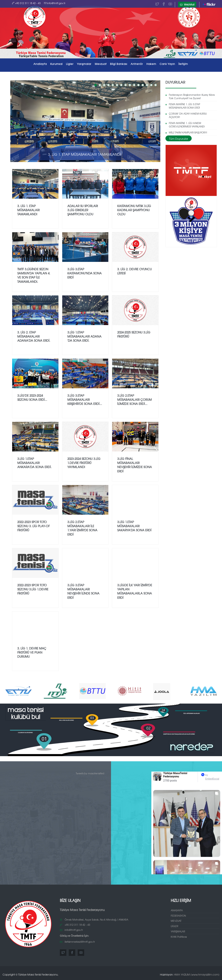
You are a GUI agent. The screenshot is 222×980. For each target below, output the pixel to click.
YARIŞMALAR (178, 931)
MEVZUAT (176, 921)
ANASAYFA (177, 910)
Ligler (70, 64)
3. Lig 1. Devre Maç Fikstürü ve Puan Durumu (32, 652)
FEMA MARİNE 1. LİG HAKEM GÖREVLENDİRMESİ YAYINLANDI (187, 125)
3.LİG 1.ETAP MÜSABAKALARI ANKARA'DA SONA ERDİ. (34, 463)
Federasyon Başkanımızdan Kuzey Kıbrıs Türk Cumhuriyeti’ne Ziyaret (192, 96)
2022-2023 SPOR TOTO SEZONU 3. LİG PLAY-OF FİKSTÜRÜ (34, 526)
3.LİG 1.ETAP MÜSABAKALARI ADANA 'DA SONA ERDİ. (84, 336)
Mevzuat (101, 64)
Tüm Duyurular (179, 139)
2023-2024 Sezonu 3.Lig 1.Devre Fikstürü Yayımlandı (84, 463)
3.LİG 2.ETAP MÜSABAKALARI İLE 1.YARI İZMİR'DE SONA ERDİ (82, 528)
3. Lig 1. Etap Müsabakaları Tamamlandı (84, 154)
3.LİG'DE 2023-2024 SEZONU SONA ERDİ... (32, 397)
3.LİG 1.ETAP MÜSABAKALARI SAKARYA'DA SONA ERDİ (134, 526)
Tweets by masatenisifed (90, 773)
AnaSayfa (40, 64)
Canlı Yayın (167, 64)
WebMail (187, 4)
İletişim (183, 64)
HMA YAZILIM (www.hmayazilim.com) (197, 974)
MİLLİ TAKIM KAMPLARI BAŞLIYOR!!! (188, 132)
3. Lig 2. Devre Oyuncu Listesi (134, 271)
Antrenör (137, 64)
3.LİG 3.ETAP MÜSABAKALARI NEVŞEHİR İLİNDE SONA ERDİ (83, 591)
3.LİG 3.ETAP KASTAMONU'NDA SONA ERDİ (85, 273)
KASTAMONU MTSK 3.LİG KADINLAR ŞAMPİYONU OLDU (134, 210)
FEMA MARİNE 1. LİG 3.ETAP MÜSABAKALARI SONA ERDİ (184, 106)
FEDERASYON (178, 916)
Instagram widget (188, 873)
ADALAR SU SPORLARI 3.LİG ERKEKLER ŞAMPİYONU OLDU (83, 210)
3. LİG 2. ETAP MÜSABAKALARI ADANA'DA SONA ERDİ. (34, 336)
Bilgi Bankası (119, 64)
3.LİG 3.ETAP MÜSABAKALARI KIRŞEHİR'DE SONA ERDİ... (85, 400)
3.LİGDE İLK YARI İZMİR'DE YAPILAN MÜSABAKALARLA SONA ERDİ (135, 591)
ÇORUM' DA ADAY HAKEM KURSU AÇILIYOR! (188, 115)
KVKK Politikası (179, 937)
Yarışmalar (84, 64)
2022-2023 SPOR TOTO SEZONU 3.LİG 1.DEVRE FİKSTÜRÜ (33, 589)
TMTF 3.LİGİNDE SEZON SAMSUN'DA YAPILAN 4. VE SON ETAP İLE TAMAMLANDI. (34, 275)
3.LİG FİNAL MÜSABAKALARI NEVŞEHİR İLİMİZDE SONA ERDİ (135, 465)
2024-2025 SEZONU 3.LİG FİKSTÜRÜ (134, 334)
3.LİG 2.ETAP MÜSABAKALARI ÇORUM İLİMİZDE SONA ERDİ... (134, 400)
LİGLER (175, 926)
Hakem (151, 64)
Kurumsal (56, 64)
